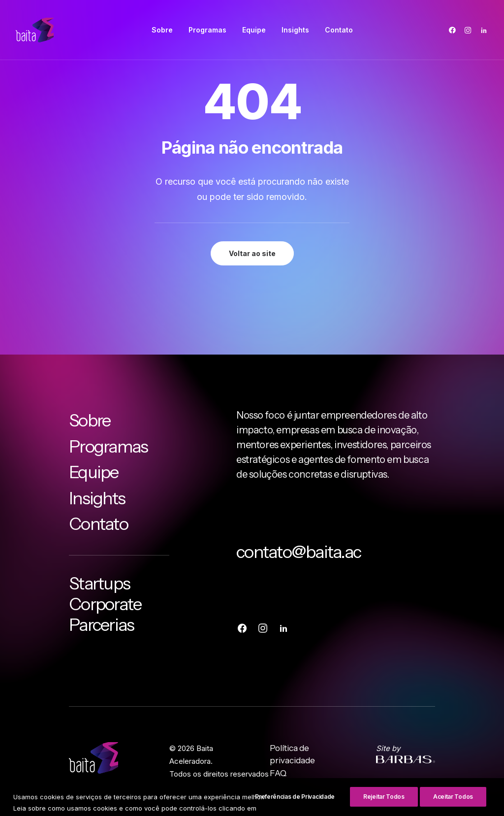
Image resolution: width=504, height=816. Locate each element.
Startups (99, 583)
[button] (454, 30)
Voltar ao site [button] (252, 253)
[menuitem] (162, 30)
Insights (295, 30)
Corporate (105, 604)
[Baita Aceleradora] (35, 30)
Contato (339, 30)
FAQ (278, 773)
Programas (207, 30)
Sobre (162, 30)
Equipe (254, 30)
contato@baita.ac (299, 552)
